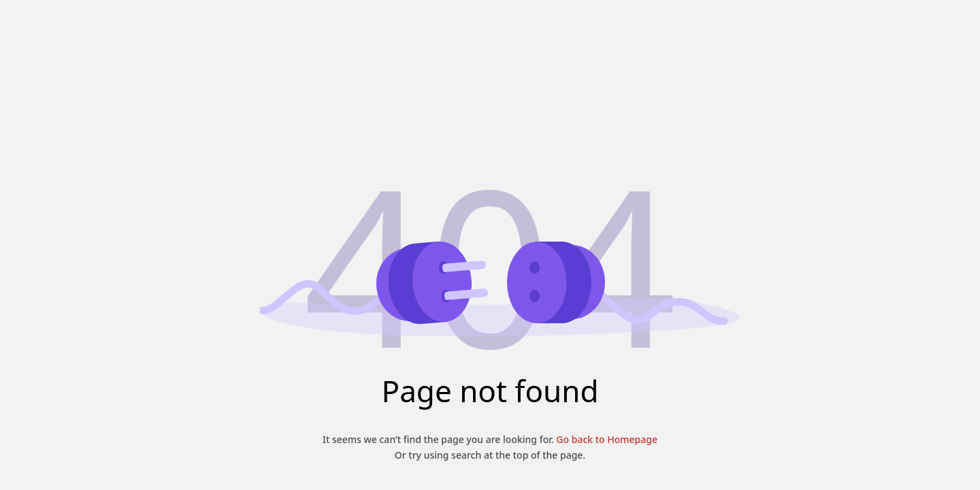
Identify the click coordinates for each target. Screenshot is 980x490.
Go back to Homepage (606, 439)
